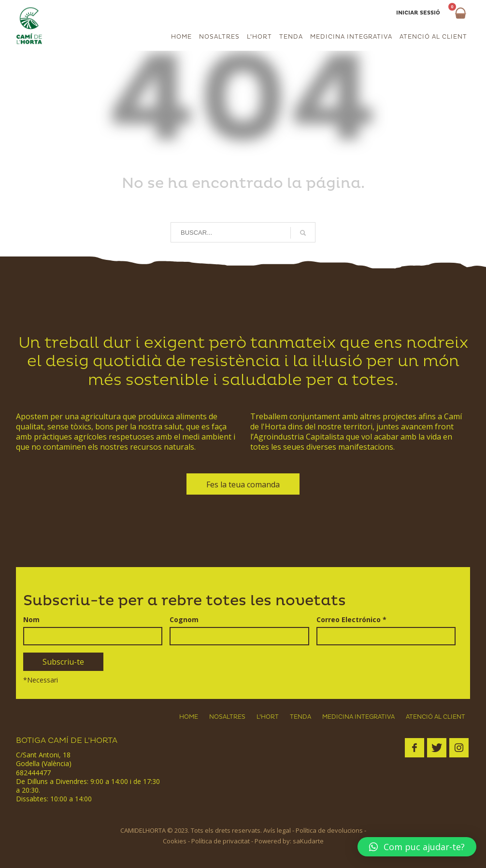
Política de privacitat (221, 841)
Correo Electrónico (351, 620)
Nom (31, 620)
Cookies (175, 841)
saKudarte (308, 841)
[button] (417, 847)
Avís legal (277, 830)
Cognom (184, 620)
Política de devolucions (329, 830)
